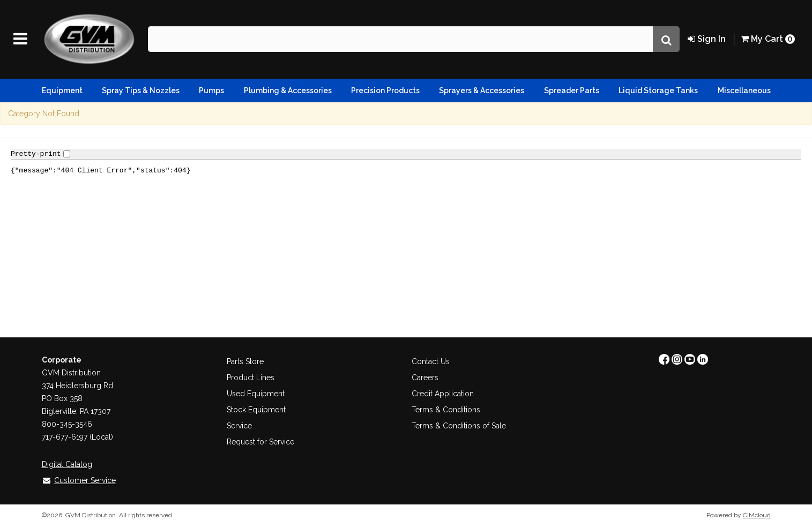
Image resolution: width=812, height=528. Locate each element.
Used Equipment (256, 394)
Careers (425, 378)
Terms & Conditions (446, 410)
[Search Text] (400, 39)
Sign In (707, 39)
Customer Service (79, 480)
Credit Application (443, 394)
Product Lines (251, 378)
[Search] (666, 39)
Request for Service (260, 442)
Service (239, 426)
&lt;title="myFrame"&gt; (406, 236)
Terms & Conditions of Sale (459, 426)
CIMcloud (757, 515)
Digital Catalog (67, 464)
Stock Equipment (256, 410)
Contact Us (431, 361)
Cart (768, 39)
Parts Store (245, 361)
